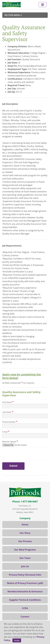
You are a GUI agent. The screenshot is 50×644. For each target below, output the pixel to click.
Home (25, 524)
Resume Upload (10, 441)
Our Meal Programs (25, 550)
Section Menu (13, 15)
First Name (8, 402)
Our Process (25, 541)
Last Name (8, 412)
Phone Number (10, 422)
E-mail (6, 432)
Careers (25, 617)
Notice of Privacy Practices (22, 583)
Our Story (25, 533)
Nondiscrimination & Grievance (25, 591)
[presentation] (17, 453)
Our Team (25, 558)
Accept (17, 640)
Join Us (25, 566)
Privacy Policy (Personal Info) (25, 575)
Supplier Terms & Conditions (25, 600)
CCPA (25, 608)
